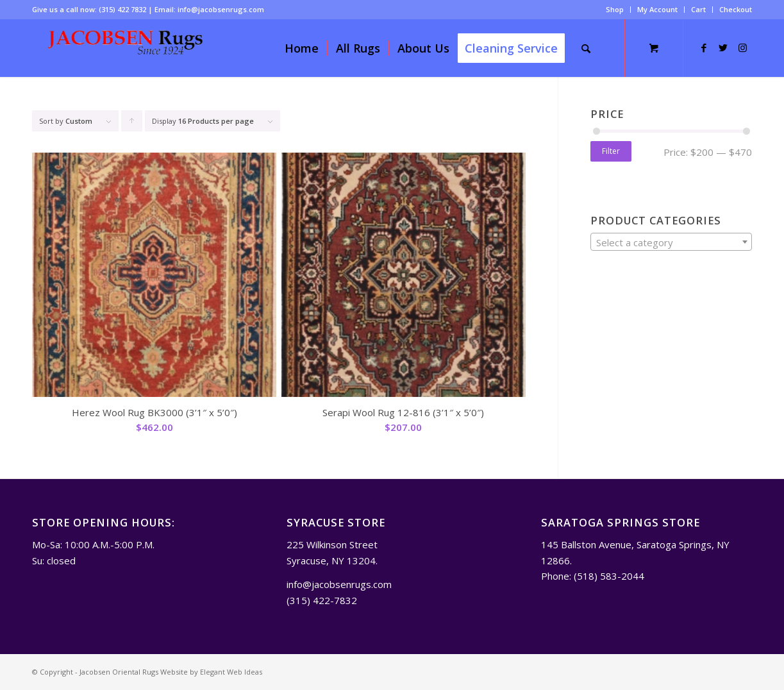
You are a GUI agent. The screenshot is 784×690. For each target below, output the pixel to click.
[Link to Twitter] (723, 47)
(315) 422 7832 (122, 9)
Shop (615, 9)
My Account (657, 9)
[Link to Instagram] (742, 47)
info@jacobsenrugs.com (221, 9)
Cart (698, 9)
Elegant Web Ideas (231, 672)
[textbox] (671, 242)
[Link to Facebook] (704, 47)
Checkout (736, 9)
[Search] (586, 48)
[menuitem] (615, 10)
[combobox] (671, 242)
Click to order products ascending (132, 124)
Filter (611, 151)
